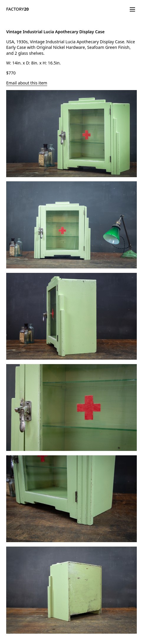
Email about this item (27, 83)
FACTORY (18, 9)
